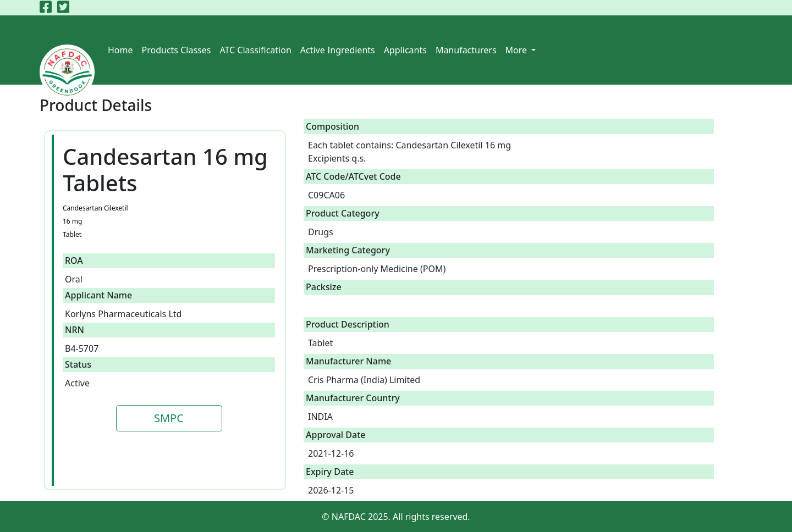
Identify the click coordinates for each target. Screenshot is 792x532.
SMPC (169, 418)
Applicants (405, 50)
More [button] (518, 50)
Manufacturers (466, 50)
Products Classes (177, 50)
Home (120, 50)
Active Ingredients (338, 50)
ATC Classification (255, 50)
